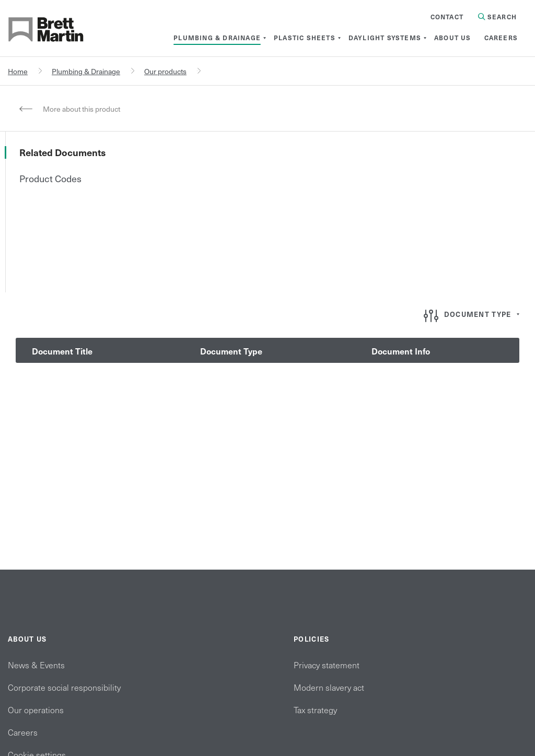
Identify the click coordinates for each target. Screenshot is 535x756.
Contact (447, 17)
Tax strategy (315, 710)
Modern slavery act (329, 687)
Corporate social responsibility (64, 687)
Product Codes (50, 178)
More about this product (82, 109)
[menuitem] (217, 38)
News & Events (36, 665)
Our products (165, 71)
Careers (23, 732)
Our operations (36, 710)
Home (18, 71)
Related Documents (62, 152)
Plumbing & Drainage (86, 71)
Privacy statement (327, 665)
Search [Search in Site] (497, 17)
